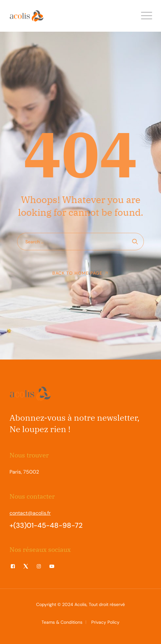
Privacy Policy (105, 622)
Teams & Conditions (62, 622)
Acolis (80, 604)
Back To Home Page (77, 273)
